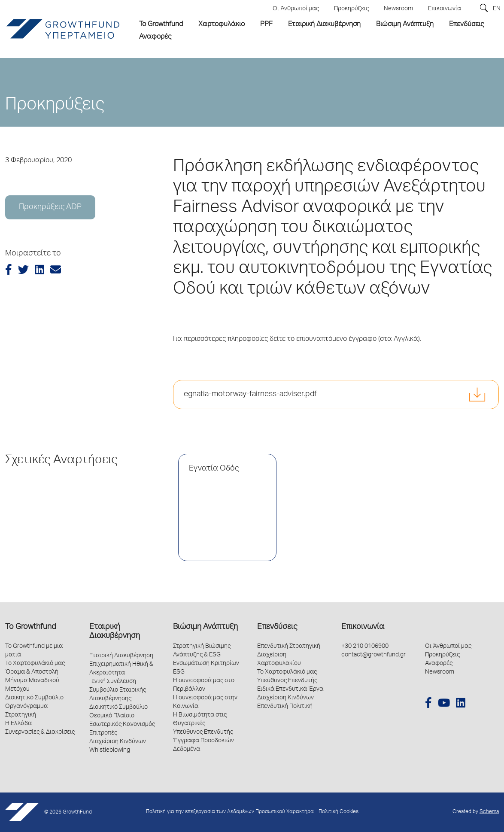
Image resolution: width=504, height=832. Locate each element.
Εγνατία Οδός (214, 469)
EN (497, 9)
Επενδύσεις (277, 627)
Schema (489, 812)
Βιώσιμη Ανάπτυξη (205, 627)
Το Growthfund (30, 627)
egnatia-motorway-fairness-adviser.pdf (250, 395)
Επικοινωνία (363, 627)
